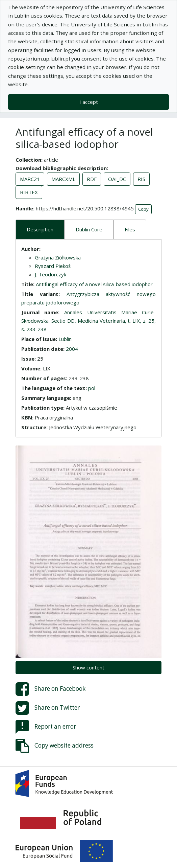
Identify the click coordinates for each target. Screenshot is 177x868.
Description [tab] (40, 229)
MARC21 (30, 179)
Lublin (65, 339)
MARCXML (63, 179)
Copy (143, 209)
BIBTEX (29, 192)
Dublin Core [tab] (89, 229)
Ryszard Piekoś (53, 266)
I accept (89, 102)
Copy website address (55, 746)
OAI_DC (117, 179)
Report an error (46, 727)
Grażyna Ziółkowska (58, 257)
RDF (92, 179)
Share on (50, 689)
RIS (141, 179)
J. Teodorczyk (50, 274)
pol (92, 388)
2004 (72, 349)
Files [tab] (130, 229)
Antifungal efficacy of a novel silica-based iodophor (94, 284)
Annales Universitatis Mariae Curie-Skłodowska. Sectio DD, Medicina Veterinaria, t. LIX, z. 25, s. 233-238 (88, 321)
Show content (88, 667)
